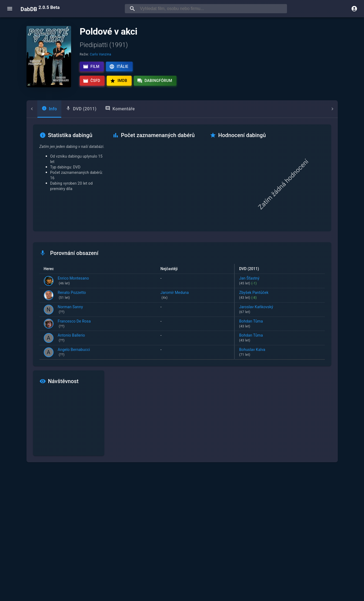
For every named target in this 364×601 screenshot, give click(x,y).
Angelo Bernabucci (74, 353)
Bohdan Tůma (280, 324)
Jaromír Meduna (195, 295)
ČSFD (92, 81)
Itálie (119, 67)
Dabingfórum (155, 81)
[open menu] (10, 9)
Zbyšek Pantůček (280, 295)
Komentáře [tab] (109, 109)
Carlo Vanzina (101, 54)
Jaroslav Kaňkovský (280, 310)
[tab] (39, 109)
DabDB (40, 9)
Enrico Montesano (74, 281)
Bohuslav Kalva (280, 353)
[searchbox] (212, 9)
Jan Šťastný (280, 281)
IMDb (119, 81)
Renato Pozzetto (72, 295)
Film (91, 67)
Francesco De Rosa (74, 324)
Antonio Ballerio (71, 338)
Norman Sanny (71, 310)
